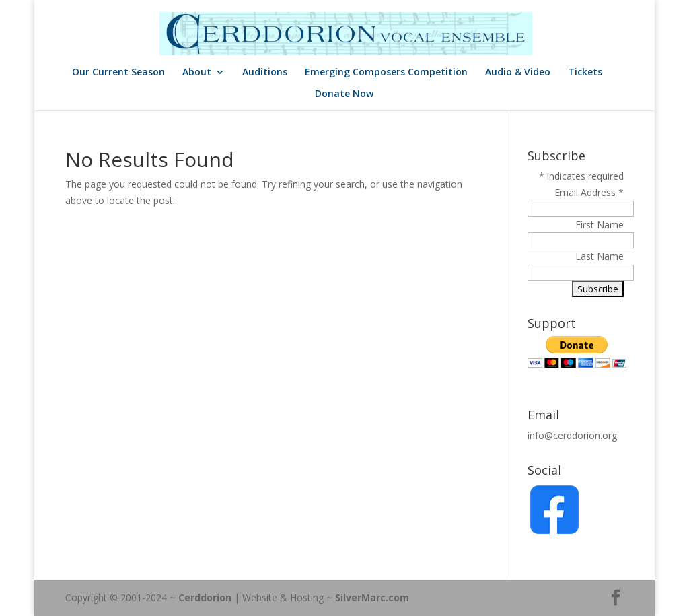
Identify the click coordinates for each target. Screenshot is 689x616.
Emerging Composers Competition (386, 73)
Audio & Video (518, 73)
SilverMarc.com (372, 597)
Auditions (265, 73)
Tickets (585, 73)
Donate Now (344, 94)
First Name (600, 225)
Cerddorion (205, 597)
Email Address (589, 192)
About (197, 73)
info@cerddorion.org (572, 435)
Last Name (600, 256)
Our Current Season (118, 73)
